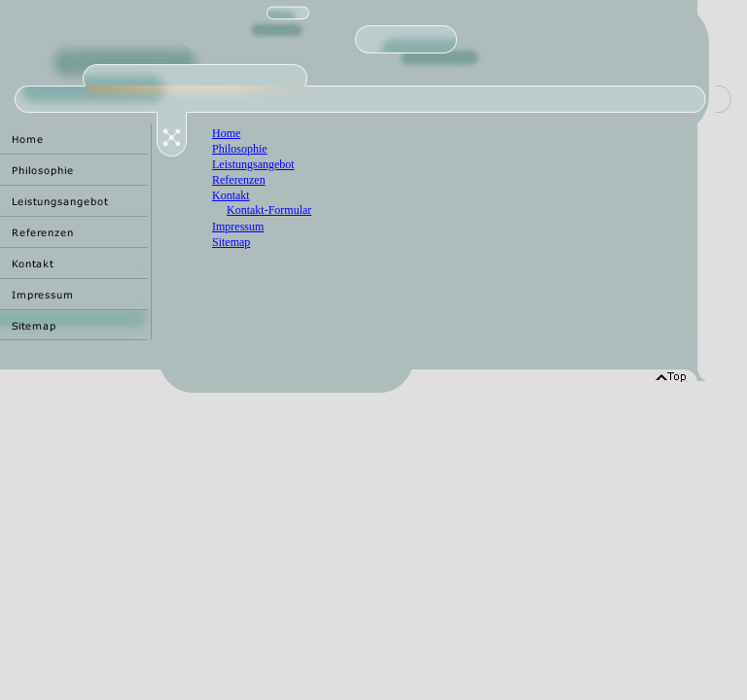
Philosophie (240, 149)
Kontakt (231, 195)
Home (226, 133)
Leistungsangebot (253, 164)
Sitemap (231, 242)
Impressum (238, 227)
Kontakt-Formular (269, 210)
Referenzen (239, 180)
